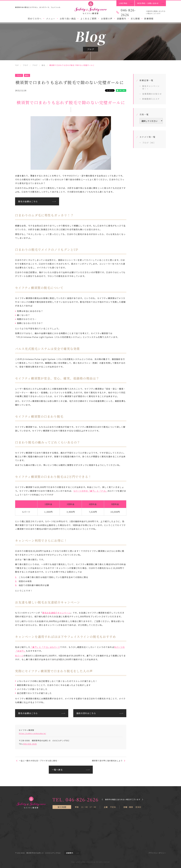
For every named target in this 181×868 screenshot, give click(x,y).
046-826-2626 (30, 744)
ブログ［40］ (149, 143)
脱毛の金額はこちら (28, 201)
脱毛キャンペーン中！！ (151, 87)
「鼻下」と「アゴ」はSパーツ (45, 647)
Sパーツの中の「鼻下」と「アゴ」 (90, 491)
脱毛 (27, 75)
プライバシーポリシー (157, 853)
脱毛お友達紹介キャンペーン (56, 613)
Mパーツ (19, 656)
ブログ (19, 75)
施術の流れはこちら (86, 713)
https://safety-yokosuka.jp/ (32, 733)
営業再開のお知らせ (152, 94)
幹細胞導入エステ (151, 99)
